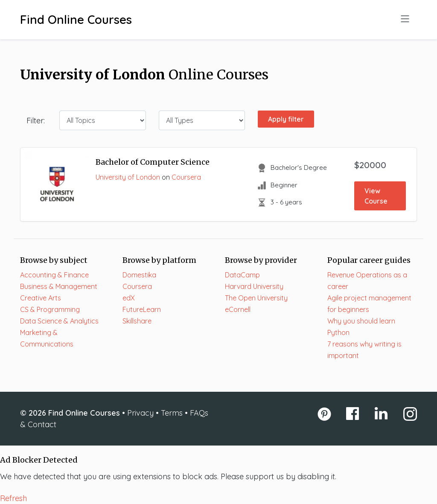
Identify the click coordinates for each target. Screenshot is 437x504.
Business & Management (59, 286)
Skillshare (137, 321)
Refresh (13, 498)
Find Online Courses (76, 19)
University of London (128, 177)
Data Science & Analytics (59, 321)
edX (129, 298)
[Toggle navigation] (405, 20)
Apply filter (286, 119)
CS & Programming (50, 309)
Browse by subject (54, 260)
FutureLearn (142, 309)
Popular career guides (369, 260)
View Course (376, 196)
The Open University (256, 298)
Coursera (186, 177)
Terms (172, 413)
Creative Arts (41, 298)
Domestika (139, 275)
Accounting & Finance (54, 275)
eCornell (238, 309)
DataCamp (242, 275)
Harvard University (254, 286)
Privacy (140, 413)
